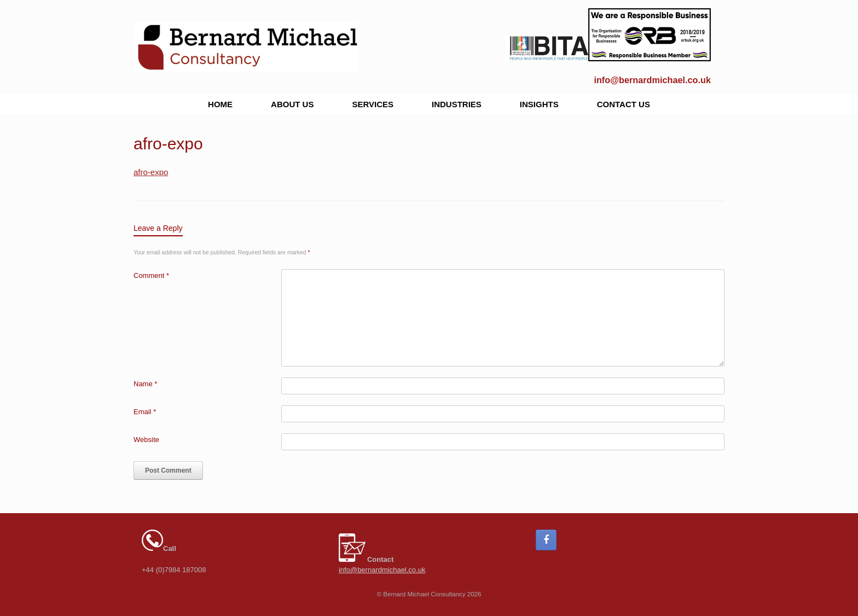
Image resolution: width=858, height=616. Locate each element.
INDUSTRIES (457, 104)
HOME (220, 104)
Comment (151, 275)
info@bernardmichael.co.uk (652, 80)
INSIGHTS (539, 104)
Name (145, 384)
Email (145, 412)
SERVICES (373, 104)
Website (146, 440)
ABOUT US (292, 104)
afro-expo (151, 172)
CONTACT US (624, 104)
